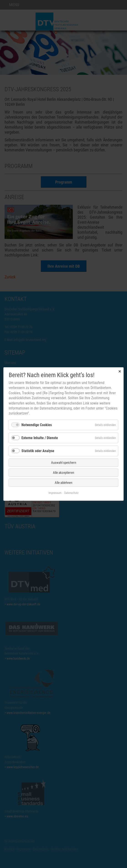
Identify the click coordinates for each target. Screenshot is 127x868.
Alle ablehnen (63, 483)
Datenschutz (71, 493)
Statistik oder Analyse (38, 451)
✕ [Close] (120, 371)
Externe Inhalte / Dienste (40, 438)
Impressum (55, 493)
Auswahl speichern (64, 463)
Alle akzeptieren (63, 473)
